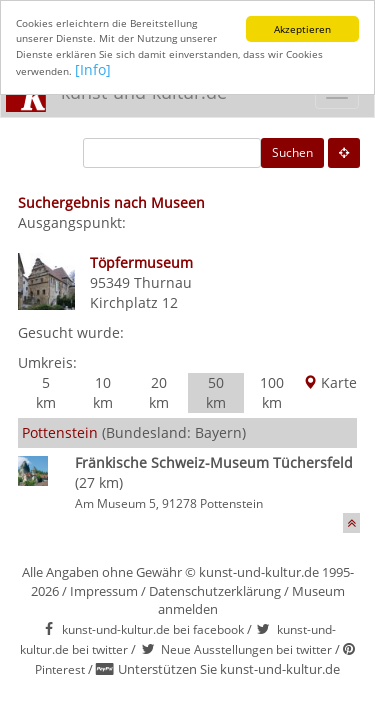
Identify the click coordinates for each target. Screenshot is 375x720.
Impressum (104, 591)
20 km (159, 392)
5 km (46, 392)
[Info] (93, 69)
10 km (103, 392)
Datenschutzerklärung (215, 591)
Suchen (292, 152)
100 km (272, 392)
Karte (330, 382)
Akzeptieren (302, 29)
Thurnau (163, 282)
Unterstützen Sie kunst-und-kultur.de (229, 669)
